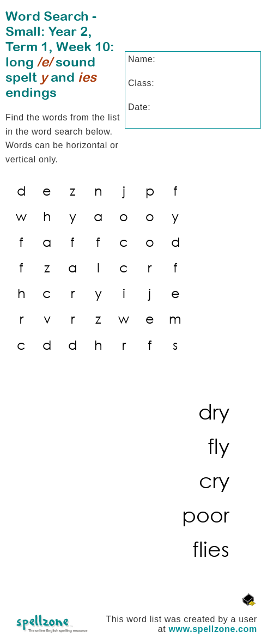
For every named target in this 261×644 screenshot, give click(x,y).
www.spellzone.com (213, 629)
